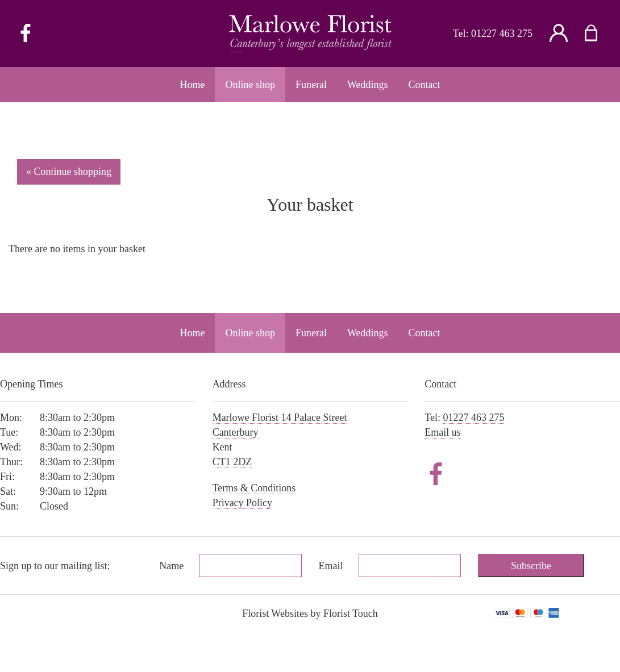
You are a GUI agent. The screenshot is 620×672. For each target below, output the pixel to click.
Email (331, 566)
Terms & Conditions (254, 488)
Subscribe (531, 566)
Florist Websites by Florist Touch (310, 613)
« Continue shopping (69, 172)
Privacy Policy (243, 503)
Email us (443, 432)
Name (171, 566)
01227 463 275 (502, 34)
